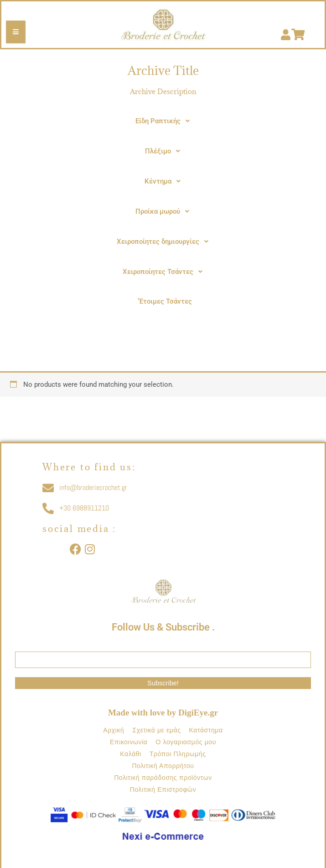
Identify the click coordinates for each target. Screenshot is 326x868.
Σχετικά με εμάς (156, 730)
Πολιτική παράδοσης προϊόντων (163, 778)
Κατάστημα (206, 730)
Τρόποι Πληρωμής (178, 754)
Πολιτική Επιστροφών (163, 789)
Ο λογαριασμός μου (186, 742)
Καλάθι (131, 754)
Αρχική (114, 730)
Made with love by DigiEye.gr (163, 713)
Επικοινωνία (129, 742)
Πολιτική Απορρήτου (163, 766)
